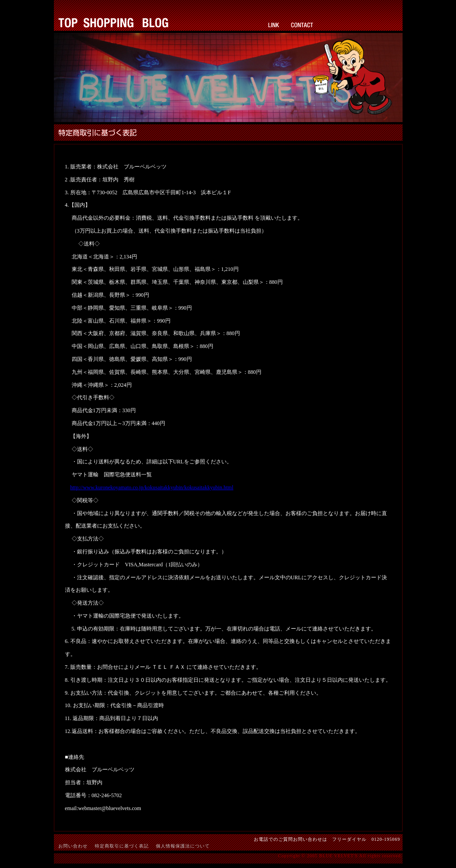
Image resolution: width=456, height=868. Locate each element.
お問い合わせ (73, 846)
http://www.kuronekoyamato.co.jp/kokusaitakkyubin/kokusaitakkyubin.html (152, 487)
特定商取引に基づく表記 (122, 846)
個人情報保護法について (183, 846)
